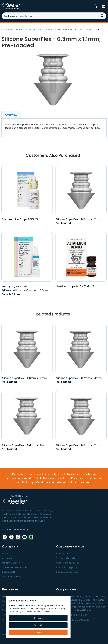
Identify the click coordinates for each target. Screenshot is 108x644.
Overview (11, 115)
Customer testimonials (15, 567)
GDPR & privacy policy (68, 563)
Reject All (38, 625)
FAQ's (5, 619)
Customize (38, 618)
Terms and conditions (68, 558)
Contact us (62, 554)
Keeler (15, 6)
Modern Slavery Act (12, 563)
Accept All (38, 632)
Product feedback (12, 576)
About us (7, 558)
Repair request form (67, 572)
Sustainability (9, 572)
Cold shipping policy (67, 567)
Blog (4, 610)
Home (5, 554)
